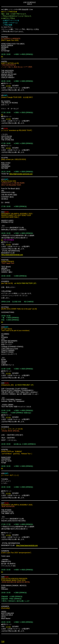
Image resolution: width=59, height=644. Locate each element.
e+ (2, 56)
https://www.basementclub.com (12, 255)
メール (8, 86)
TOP (3, 642)
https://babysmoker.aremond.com (21, 174)
